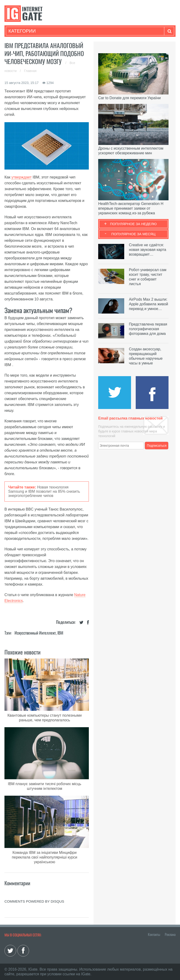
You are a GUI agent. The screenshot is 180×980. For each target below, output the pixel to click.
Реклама (170, 934)
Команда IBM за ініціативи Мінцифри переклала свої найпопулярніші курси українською (44, 857)
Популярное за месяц (133, 234)
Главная (30, 71)
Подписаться (157, 446)
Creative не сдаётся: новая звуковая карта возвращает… (148, 250)
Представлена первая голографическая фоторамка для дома (148, 329)
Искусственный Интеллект (35, 633)
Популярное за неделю (133, 224)
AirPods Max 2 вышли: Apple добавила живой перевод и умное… (148, 304)
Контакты (154, 934)
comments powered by (34, 901)
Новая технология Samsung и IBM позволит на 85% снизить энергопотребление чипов (44, 491)
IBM (60, 633)
